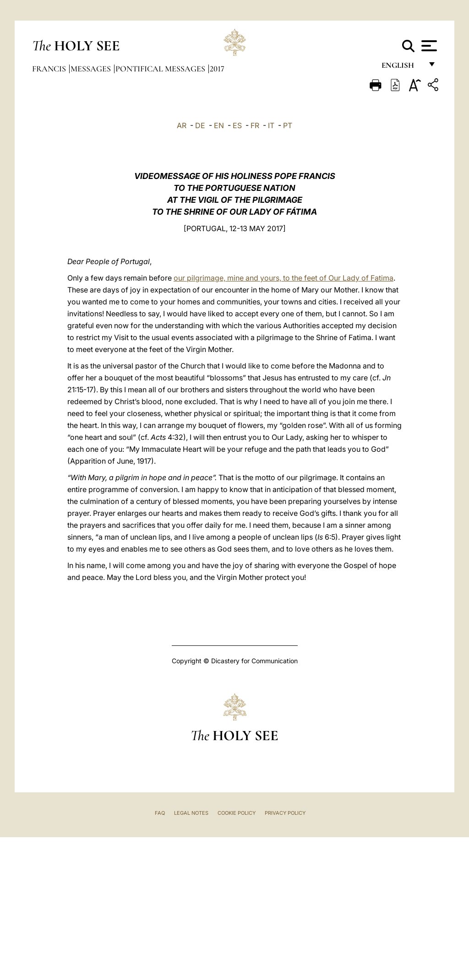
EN (219, 125)
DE (200, 125)
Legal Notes (191, 813)
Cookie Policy (237, 813)
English (402, 68)
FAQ (160, 813)
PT (288, 125)
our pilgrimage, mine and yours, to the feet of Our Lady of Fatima (284, 278)
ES (237, 125)
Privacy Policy (285, 813)
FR (255, 125)
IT (271, 125)
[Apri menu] (428, 46)
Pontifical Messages (161, 69)
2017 (217, 69)
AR (182, 125)
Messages (92, 69)
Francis (50, 69)
